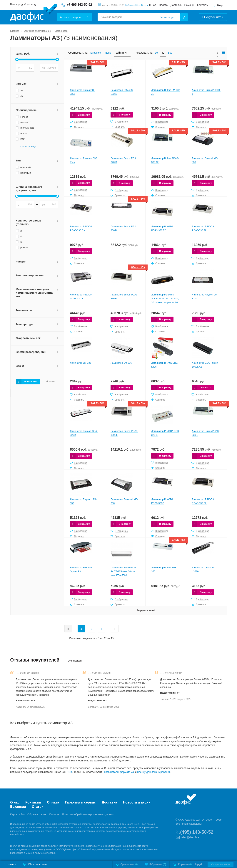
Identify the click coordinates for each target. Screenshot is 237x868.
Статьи (38, 807)
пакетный (26, 173)
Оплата (163, 5)
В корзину (84, 115)
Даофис (34, 13)
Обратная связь (37, 814)
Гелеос (24, 117)
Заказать (206, 387)
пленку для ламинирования (154, 772)
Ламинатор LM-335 (81, 363)
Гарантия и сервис (80, 802)
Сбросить (50, 382)
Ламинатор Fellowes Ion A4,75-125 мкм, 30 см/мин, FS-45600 (124, 571)
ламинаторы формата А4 (119, 772)
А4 (22, 96)
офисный (25, 167)
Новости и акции (137, 802)
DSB (23, 139)
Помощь (189, 5)
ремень (25, 248)
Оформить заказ (221, 864)
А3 (22, 91)
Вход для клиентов (222, 5)
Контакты (203, 5)
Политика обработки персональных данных (88, 814)
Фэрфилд (30, 4)
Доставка (176, 5)
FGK (70, 772)
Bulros (24, 134)
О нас (152, 5)
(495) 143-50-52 (197, 832)
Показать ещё (28, 147)
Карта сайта (17, 814)
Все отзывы (75, 661)
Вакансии (18, 807)
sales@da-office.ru (138, 5)
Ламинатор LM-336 (121, 363)
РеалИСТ (26, 122)
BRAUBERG (27, 128)
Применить (31, 382)
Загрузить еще (146, 610)
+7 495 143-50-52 (79, 5)
